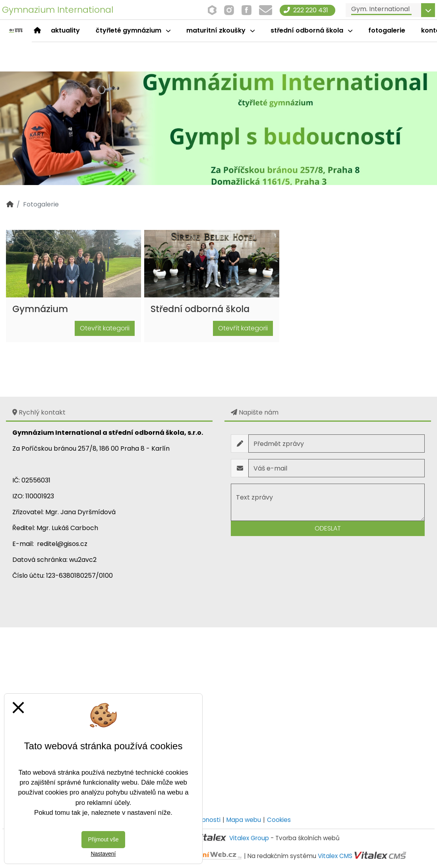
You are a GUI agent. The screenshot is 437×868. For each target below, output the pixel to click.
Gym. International (380, 9)
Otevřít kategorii (105, 328)
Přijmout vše (103, 839)
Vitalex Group (249, 838)
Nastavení (103, 854)
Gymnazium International (58, 10)
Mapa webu (244, 820)
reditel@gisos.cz (62, 544)
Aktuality (65, 30)
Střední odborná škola (311, 30)
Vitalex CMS (335, 856)
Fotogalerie (387, 30)
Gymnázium (40, 309)
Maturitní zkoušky (220, 30)
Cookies (279, 820)
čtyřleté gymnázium (133, 30)
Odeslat (328, 528)
